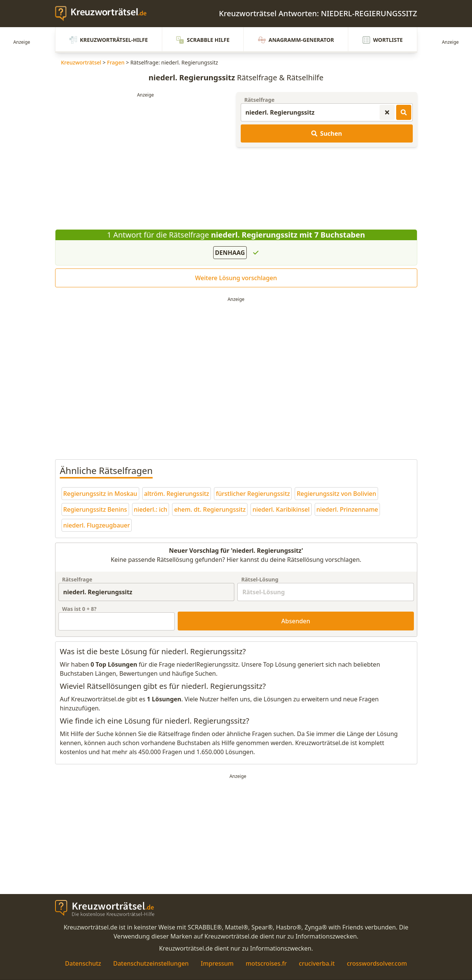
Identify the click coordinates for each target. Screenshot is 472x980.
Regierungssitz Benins (95, 509)
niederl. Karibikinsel (281, 509)
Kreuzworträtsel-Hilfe (109, 40)
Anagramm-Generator (296, 40)
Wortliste (383, 40)
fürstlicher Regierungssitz (253, 494)
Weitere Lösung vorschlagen (236, 278)
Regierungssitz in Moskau (100, 494)
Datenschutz (83, 963)
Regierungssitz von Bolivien (336, 494)
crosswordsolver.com (377, 963)
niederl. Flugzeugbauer (97, 525)
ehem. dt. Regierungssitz (210, 509)
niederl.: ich (151, 509)
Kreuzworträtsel (81, 62)
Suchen (327, 133)
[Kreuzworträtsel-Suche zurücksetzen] (387, 112)
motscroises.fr (266, 963)
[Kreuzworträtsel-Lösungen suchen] (404, 112)
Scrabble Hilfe (203, 40)
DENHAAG (230, 253)
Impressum (217, 963)
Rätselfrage (260, 100)
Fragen (116, 62)
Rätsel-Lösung (260, 579)
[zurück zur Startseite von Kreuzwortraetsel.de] (105, 14)
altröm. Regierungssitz (177, 494)
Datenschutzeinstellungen (151, 963)
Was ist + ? (79, 609)
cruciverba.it (317, 963)
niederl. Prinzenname (347, 509)
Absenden (296, 621)
